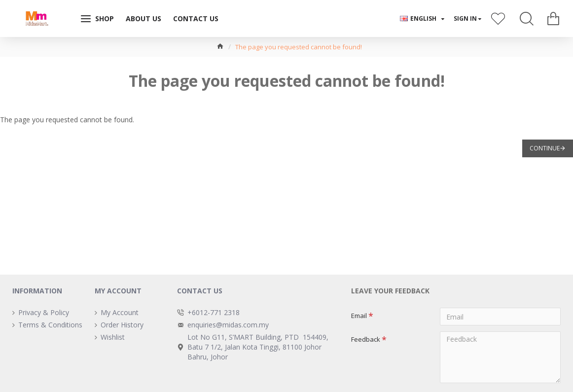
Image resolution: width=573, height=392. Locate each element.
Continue (545, 148)
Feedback (366, 339)
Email (359, 316)
